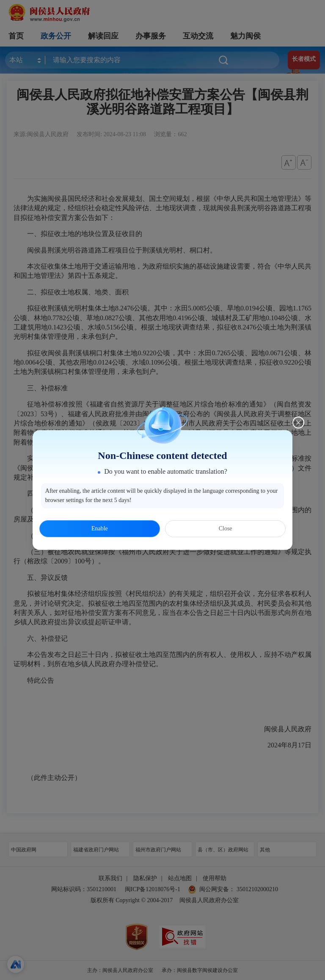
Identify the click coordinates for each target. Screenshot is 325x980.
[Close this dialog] (298, 423)
